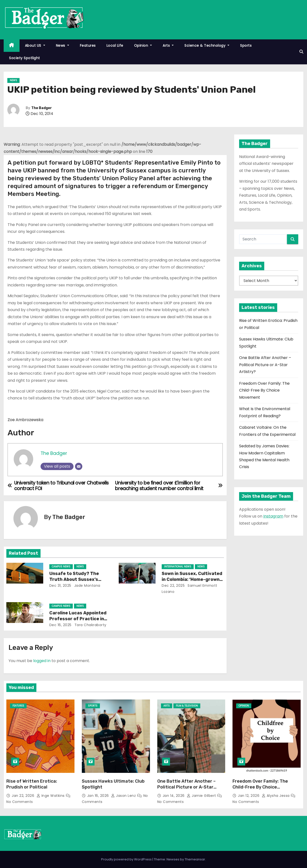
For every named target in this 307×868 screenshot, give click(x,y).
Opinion (143, 45)
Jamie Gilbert (202, 796)
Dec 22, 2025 (173, 586)
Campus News (61, 567)
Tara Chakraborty (90, 625)
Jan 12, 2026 (249, 796)
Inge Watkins (51, 796)
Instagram (273, 516)
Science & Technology (207, 45)
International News (178, 567)
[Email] (79, 466)
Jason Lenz (124, 796)
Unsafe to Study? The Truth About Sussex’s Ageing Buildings (74, 579)
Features (88, 45)
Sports (246, 45)
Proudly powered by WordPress (127, 859)
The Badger (42, 108)
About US (35, 45)
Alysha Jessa (276, 796)
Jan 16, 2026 (99, 796)
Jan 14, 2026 (174, 796)
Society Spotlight (25, 58)
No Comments (20, 802)
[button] (301, 52)
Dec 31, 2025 (60, 586)
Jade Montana (87, 586)
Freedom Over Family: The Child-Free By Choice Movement (264, 390)
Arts (168, 45)
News (63, 45)
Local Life (115, 45)
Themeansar (195, 859)
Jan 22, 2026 (24, 796)
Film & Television (187, 706)
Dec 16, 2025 (60, 625)
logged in (42, 661)
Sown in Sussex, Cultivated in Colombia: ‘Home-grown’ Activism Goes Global (192, 579)
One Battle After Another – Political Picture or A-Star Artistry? (265, 365)
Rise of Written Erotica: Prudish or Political (32, 784)
